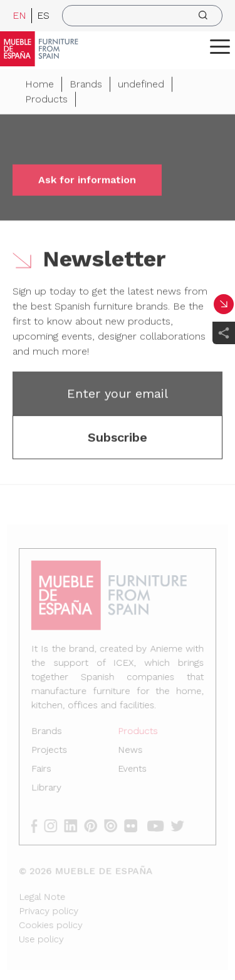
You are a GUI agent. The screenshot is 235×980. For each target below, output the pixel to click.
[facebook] (41, 824)
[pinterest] (95, 824)
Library (49, 788)
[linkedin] (76, 824)
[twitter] (179, 824)
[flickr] (134, 824)
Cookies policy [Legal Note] (53, 920)
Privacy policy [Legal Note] (51, 906)
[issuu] (114, 824)
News (130, 751)
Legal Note (45, 892)
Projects (52, 751)
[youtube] (157, 824)
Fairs (44, 769)
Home (39, 86)
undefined (141, 86)
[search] (142, 16)
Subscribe (118, 439)
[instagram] (57, 824)
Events (132, 769)
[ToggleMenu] (220, 46)
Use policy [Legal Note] (44, 933)
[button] (220, 46)
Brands (86, 86)
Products (46, 101)
